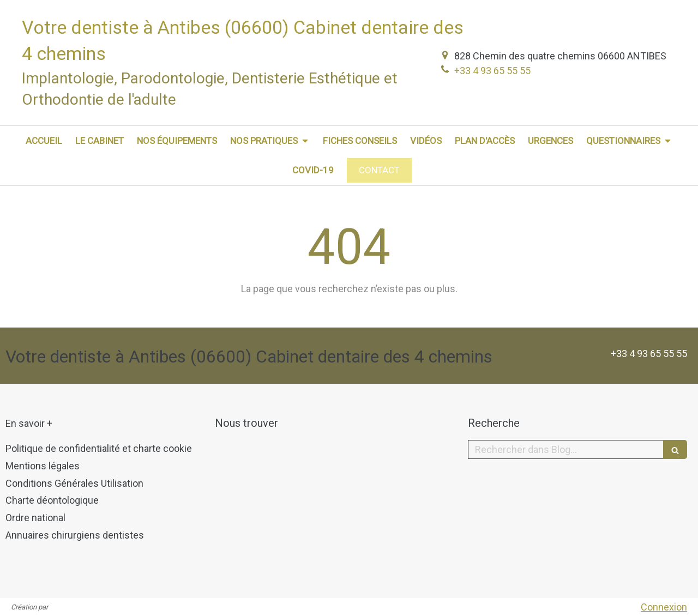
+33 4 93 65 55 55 (492, 71)
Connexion (664, 607)
